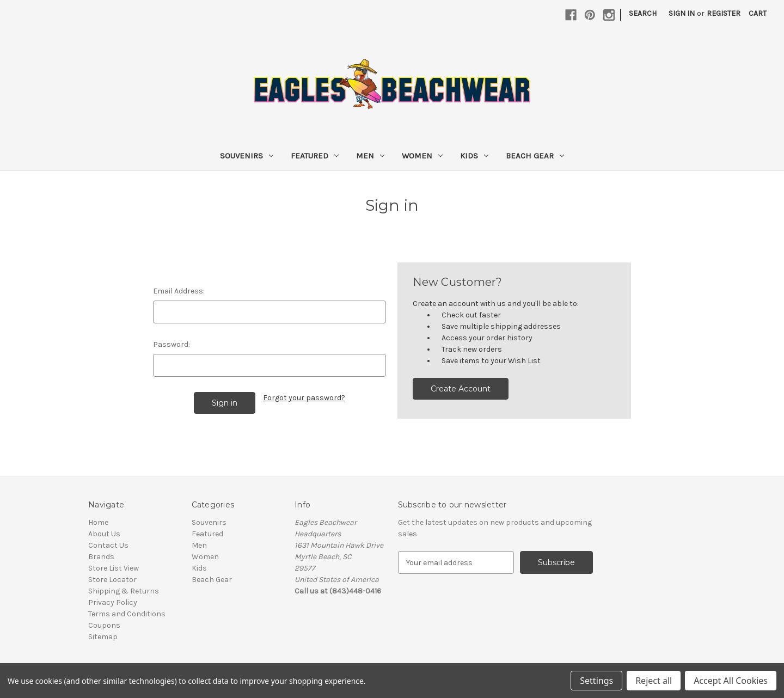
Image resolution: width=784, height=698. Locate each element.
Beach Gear (535, 156)
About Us (104, 534)
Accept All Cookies (731, 681)
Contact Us (108, 545)
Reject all (654, 681)
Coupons (104, 625)
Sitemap (103, 637)
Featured (315, 156)
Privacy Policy (113, 602)
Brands (101, 557)
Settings (596, 681)
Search (643, 13)
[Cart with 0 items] (758, 13)
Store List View (114, 568)
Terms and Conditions (127, 614)
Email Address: (179, 291)
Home (98, 522)
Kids (474, 156)
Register (724, 13)
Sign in (682, 13)
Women (422, 156)
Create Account (461, 389)
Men (370, 156)
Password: (171, 344)
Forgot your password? (304, 398)
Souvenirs (247, 156)
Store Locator (112, 580)
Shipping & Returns (124, 591)
